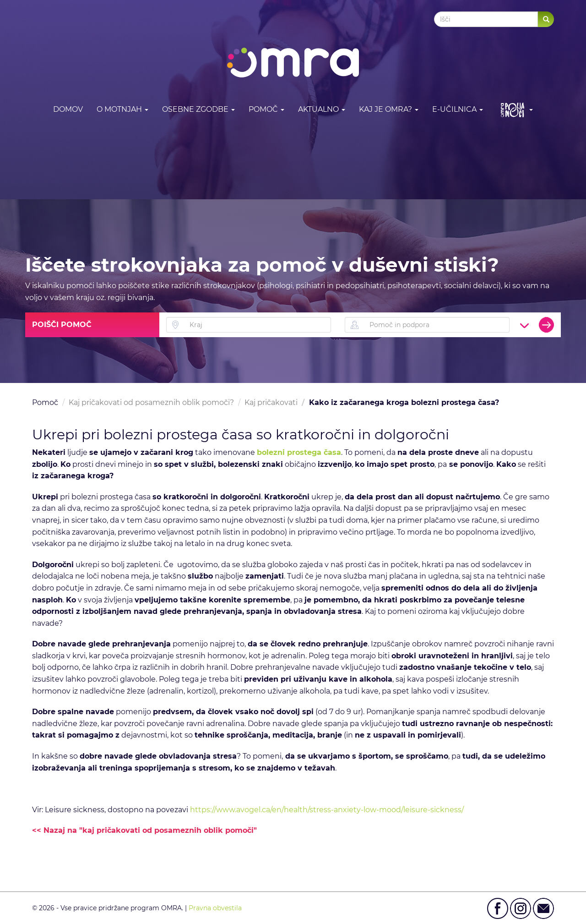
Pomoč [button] (266, 109)
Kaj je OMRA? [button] (389, 109)
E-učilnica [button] (458, 109)
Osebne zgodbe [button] (198, 109)
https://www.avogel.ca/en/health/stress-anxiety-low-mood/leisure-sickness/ (327, 810)
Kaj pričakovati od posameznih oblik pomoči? (151, 402)
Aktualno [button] (322, 109)
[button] (515, 110)
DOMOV (68, 109)
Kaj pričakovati (271, 402)
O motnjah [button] (122, 109)
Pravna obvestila (215, 908)
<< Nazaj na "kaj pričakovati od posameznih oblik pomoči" (144, 830)
